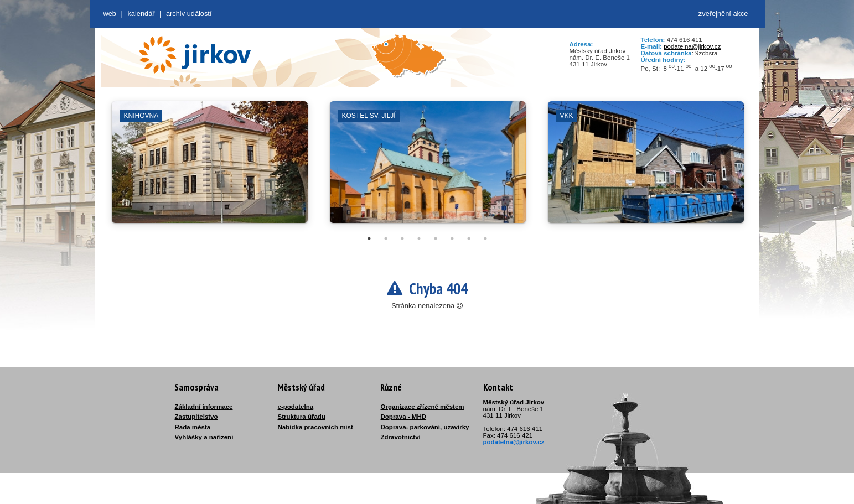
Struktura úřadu (302, 417)
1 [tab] (369, 238)
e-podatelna (296, 407)
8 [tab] (485, 238)
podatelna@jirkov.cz (692, 46)
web (110, 14)
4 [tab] (419, 238)
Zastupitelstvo (196, 417)
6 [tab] (452, 238)
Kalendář (141, 14)
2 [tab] (386, 238)
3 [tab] (402, 238)
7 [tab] (469, 238)
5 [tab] (436, 238)
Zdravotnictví (401, 437)
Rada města (193, 427)
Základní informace (204, 407)
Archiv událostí (189, 14)
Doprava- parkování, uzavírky (425, 427)
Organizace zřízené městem (423, 407)
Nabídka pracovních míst (315, 427)
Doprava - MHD (404, 417)
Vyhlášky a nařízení (204, 437)
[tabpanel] (210, 168)
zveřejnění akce (723, 14)
